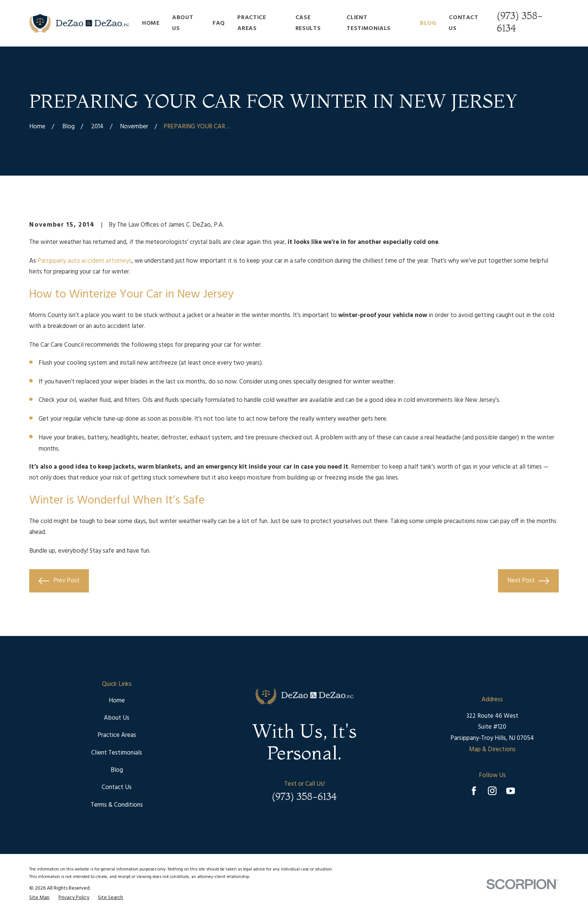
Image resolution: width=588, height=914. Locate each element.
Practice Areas (117, 735)
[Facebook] (474, 791)
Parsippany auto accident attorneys (85, 261)
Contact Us (117, 787)
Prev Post (59, 581)
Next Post (528, 581)
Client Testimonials (117, 753)
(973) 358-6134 (304, 797)
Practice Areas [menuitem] (252, 23)
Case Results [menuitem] (308, 23)
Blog (117, 770)
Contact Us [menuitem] (463, 23)
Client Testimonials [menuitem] (369, 23)
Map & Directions (492, 749)
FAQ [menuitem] (219, 23)
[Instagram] (492, 791)
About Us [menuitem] (183, 23)
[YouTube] (511, 791)
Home (117, 701)
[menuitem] (39, 898)
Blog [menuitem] (428, 23)
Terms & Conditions (117, 805)
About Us (117, 718)
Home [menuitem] (151, 23)
